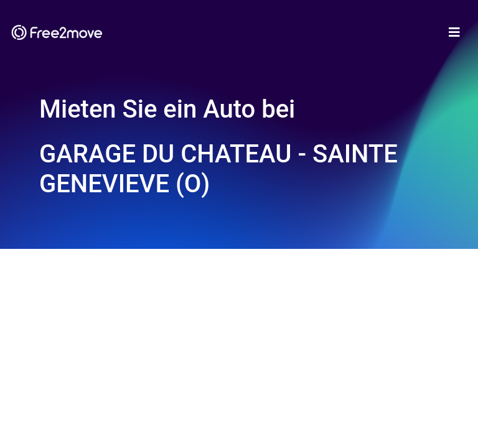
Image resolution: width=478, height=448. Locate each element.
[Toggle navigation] (454, 32)
